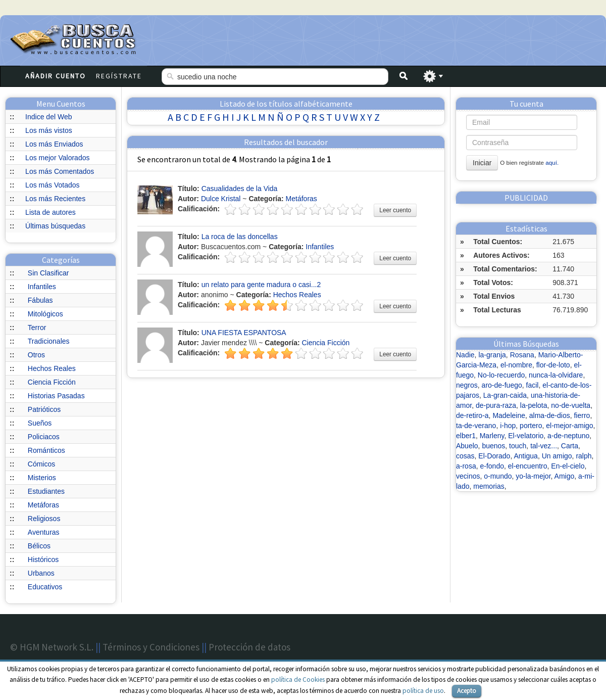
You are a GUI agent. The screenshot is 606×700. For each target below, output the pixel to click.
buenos (493, 446)
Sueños (40, 423)
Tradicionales (49, 341)
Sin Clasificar (48, 273)
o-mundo (498, 476)
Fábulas (40, 300)
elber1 (466, 436)
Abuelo (467, 446)
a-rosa (466, 466)
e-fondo (492, 466)
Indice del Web (48, 117)
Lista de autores (50, 212)
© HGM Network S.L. (52, 647)
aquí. (552, 162)
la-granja (492, 355)
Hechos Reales (52, 368)
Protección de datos (249, 647)
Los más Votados (52, 185)
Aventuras (44, 532)
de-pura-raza (496, 405)
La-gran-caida (505, 395)
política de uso (423, 691)
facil (533, 385)
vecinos (468, 476)
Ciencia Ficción (52, 382)
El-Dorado (494, 456)
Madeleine (509, 415)
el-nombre (516, 365)
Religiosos (44, 519)
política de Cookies (298, 680)
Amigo (565, 476)
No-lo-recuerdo (501, 375)
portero (531, 426)
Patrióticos (44, 409)
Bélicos (39, 546)
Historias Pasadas (56, 396)
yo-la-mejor (533, 476)
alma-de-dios (550, 415)
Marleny (492, 436)
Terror (37, 328)
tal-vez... (544, 446)
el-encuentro (528, 466)
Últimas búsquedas (55, 226)
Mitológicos (45, 314)
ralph (584, 456)
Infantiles (42, 287)
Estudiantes (46, 491)
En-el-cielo (568, 466)
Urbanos (41, 573)
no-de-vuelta (571, 405)
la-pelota (534, 405)
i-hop (508, 426)
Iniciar (482, 163)
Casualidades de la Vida (240, 189)
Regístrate (119, 76)
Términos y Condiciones (151, 647)
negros (467, 385)
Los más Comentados (60, 171)
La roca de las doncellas (240, 237)
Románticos (46, 450)
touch (518, 446)
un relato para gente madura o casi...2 (261, 285)
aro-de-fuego (502, 385)
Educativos (45, 587)
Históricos (43, 559)
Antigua (525, 456)
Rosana (522, 355)
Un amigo (557, 456)
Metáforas (43, 505)
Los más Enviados (54, 144)
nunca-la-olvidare (556, 375)
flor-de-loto (553, 365)
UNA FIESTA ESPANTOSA (244, 333)
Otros (36, 355)
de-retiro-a (472, 415)
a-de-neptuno (568, 436)
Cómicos (41, 464)
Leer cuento (395, 210)
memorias (489, 486)
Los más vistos (49, 130)
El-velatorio (526, 436)
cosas (465, 456)
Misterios (42, 478)
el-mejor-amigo (569, 426)
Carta (570, 446)
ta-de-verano (476, 426)
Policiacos (44, 437)
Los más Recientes (55, 199)
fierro (582, 415)
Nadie (465, 355)
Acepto (467, 691)
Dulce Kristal (221, 199)
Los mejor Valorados (57, 158)
